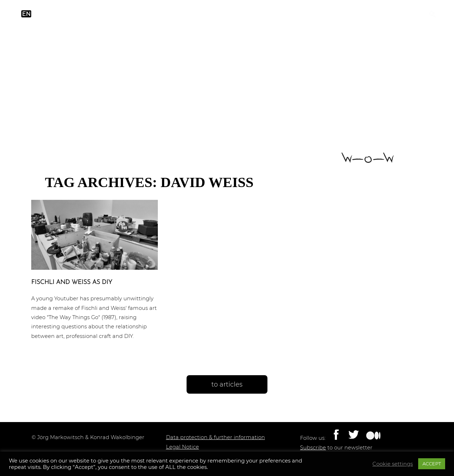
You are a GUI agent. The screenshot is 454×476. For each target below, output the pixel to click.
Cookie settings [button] (393, 464)
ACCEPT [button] (432, 464)
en (26, 14)
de (40, 14)
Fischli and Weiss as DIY (72, 282)
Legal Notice (182, 447)
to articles (227, 384)
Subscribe (313, 448)
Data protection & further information (215, 437)
